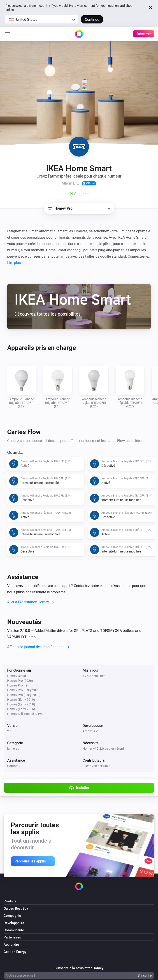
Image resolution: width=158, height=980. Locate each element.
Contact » (14, 766)
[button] (42, 19)
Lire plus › (15, 263)
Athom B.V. (90, 731)
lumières (13, 749)
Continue (92, 20)
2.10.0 (12, 731)
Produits (10, 901)
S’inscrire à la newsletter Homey (79, 968)
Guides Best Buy (16, 908)
